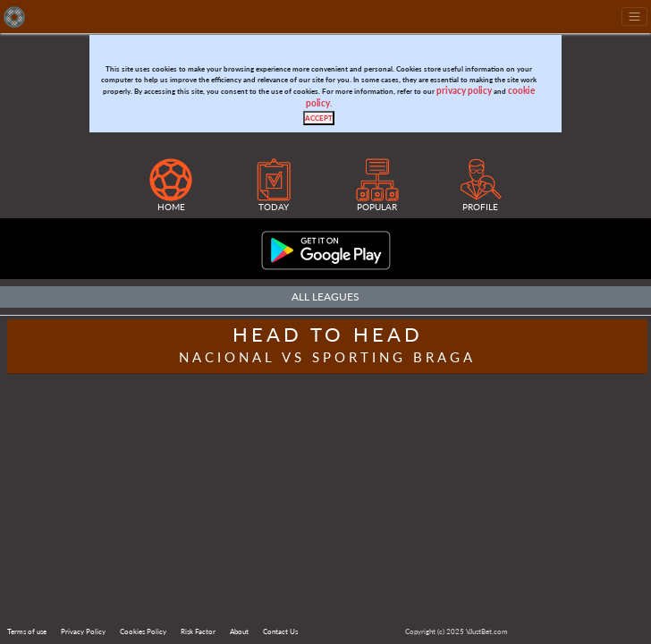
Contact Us (280, 631)
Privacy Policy (83, 631)
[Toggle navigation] (634, 17)
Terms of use (27, 631)
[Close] (319, 118)
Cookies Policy (143, 631)
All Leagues (325, 297)
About (239, 631)
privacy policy (464, 91)
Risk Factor (198, 631)
